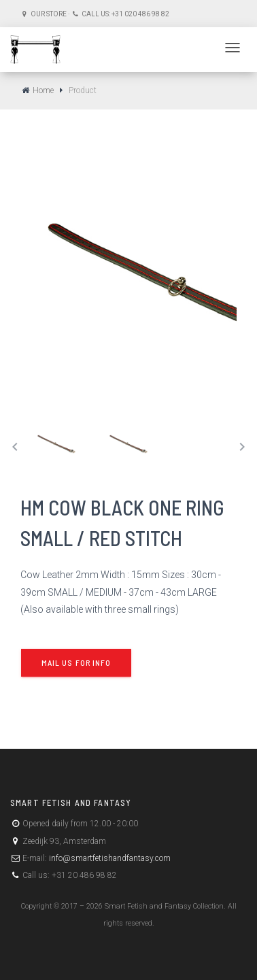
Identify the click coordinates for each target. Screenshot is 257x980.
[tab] (57, 444)
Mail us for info (76, 662)
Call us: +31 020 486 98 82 (125, 14)
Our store (48, 14)
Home (43, 90)
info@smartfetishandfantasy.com (109, 858)
